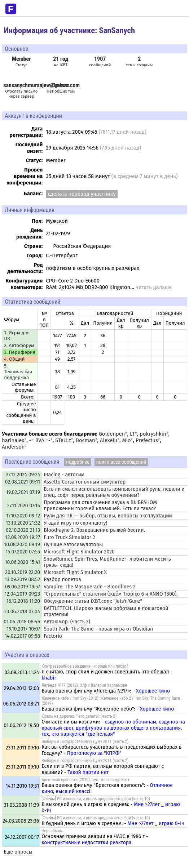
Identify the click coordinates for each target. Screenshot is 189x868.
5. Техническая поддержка (18, 372)
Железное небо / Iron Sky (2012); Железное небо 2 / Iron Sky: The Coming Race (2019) (111, 701)
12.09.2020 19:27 (23, 537)
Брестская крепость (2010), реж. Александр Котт (85, 780)
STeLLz (63, 440)
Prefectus (147, 440)
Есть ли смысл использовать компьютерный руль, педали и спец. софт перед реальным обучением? (114, 492)
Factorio (53, 636)
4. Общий (14, 359)
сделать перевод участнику (82, 194)
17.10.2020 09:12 (23, 516)
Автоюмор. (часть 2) (67, 622)
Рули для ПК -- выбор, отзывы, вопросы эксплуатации (108, 516)
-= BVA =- (40, 440)
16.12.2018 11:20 (23, 601)
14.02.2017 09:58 (22, 636)
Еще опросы (18, 852)
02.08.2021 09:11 (23, 482)
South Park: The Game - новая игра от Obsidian (98, 629)
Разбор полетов (62, 580)
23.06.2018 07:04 (22, 612)
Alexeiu (109, 440)
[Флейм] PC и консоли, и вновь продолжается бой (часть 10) (96, 799)
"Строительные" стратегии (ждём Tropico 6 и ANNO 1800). (111, 594)
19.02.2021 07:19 (23, 492)
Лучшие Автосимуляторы (73, 545)
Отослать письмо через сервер (21, 94)
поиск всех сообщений (121, 462)
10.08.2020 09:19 (22, 545)
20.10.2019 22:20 (23, 572)
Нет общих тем (61, 88)
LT (132, 434)
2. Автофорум (19, 346)
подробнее (78, 462)
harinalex (13, 440)
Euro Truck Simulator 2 (69, 537)
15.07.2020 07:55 (23, 552)
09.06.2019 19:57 (23, 587)
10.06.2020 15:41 (23, 562)
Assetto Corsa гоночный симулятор (85, 482)
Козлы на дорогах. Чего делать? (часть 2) (79, 716)
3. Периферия (20, 352)
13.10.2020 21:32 (23, 523)
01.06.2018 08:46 (22, 622)
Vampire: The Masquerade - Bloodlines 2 (90, 587)
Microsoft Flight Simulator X (75, 572)
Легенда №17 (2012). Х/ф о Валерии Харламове (84, 685)
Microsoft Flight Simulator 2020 (79, 552)
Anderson (13, 447)
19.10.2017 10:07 (23, 629)
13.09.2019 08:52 (22, 580)
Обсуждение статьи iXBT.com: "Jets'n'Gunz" (93, 601)
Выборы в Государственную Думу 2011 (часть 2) (85, 742)
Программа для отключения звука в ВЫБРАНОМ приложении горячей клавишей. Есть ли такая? (100, 506)
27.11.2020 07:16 (23, 506)
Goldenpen (112, 434)
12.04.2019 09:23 (23, 594)
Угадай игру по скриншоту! (75, 523)
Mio (127, 440)
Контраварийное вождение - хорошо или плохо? (85, 666)
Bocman (85, 440)
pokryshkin (153, 434)
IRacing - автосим (64, 475)
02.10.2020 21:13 (23, 530)
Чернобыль (52, 831)
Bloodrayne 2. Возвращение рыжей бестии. (94, 530)
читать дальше (154, 287)
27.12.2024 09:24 (23, 475)
